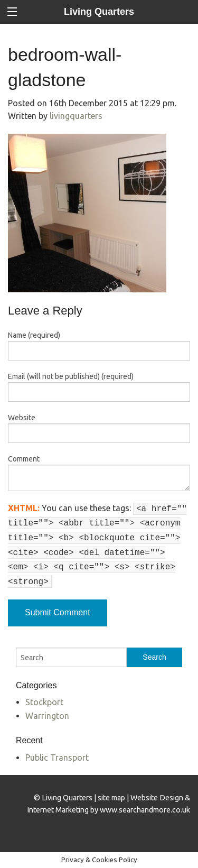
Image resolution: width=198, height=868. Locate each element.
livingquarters (76, 116)
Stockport (44, 702)
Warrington (47, 716)
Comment (24, 459)
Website (22, 418)
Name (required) (34, 335)
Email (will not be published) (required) (71, 376)
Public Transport (57, 758)
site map (111, 798)
